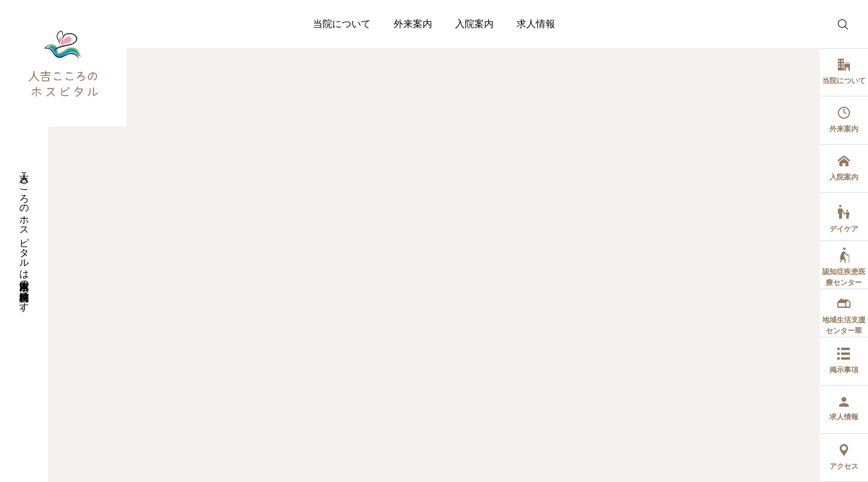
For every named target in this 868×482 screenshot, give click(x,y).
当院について (342, 24)
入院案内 (474, 24)
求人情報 (536, 24)
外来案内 (413, 24)
